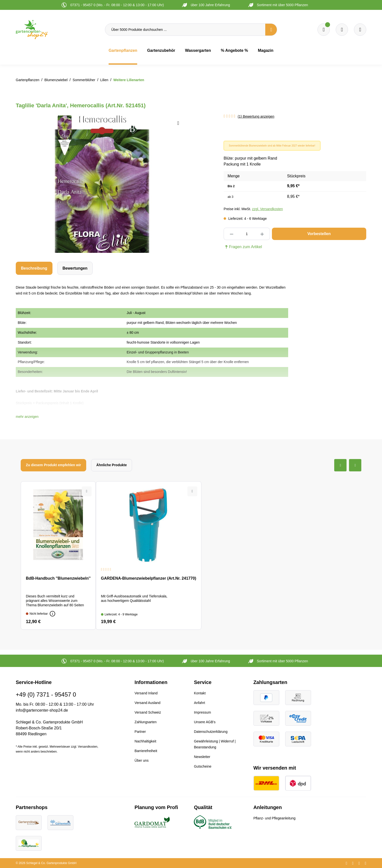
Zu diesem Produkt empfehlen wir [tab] (53, 465)
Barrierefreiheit (146, 751)
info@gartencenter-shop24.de (42, 710)
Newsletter (202, 757)
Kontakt (200, 693)
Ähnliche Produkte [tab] (112, 465)
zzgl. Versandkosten (267, 209)
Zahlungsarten (146, 722)
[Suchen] (271, 30)
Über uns (141, 760)
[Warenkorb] (342, 30)
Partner (140, 732)
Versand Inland (146, 693)
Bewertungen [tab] (75, 268)
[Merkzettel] (324, 30)
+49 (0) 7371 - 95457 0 (46, 694)
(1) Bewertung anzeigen (256, 116)
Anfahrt (199, 703)
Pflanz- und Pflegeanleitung (274, 818)
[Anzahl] (247, 234)
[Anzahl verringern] (231, 234)
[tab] (34, 268)
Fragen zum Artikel (243, 247)
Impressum (202, 712)
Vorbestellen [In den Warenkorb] (319, 234)
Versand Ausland (147, 703)
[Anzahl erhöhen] (262, 234)
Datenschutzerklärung (211, 732)
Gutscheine (203, 766)
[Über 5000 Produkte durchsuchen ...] (185, 30)
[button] (27, 417)
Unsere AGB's (205, 722)
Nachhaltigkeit (145, 741)
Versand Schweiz (148, 712)
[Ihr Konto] (360, 30)
